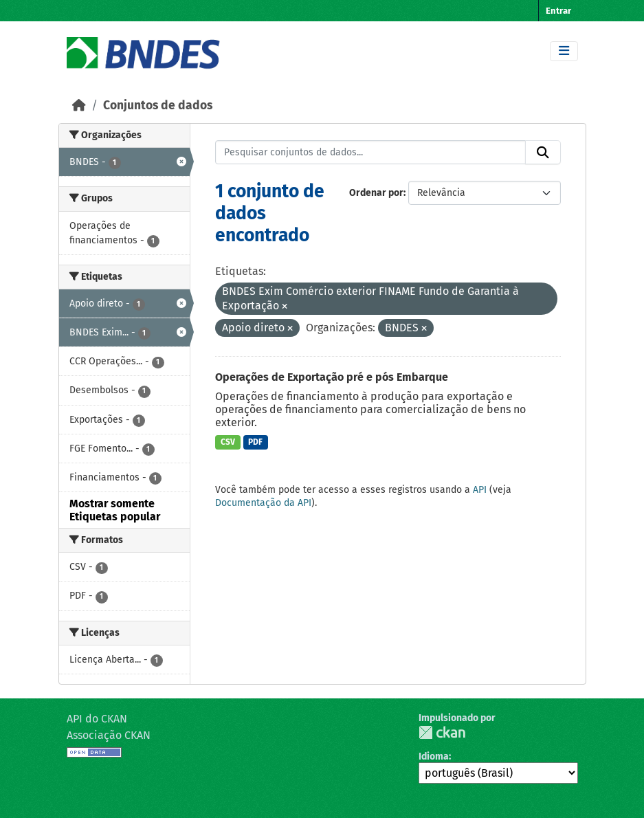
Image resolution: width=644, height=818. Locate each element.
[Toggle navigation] (564, 51)
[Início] (79, 106)
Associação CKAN (109, 735)
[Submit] (543, 153)
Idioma (434, 756)
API (480, 490)
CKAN (442, 732)
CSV (228, 442)
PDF (255, 442)
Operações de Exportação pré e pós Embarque (332, 377)
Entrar (558, 11)
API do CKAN (97, 719)
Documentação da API (263, 503)
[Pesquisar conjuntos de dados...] (370, 153)
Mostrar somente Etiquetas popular (115, 510)
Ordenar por (376, 193)
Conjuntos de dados (158, 106)
